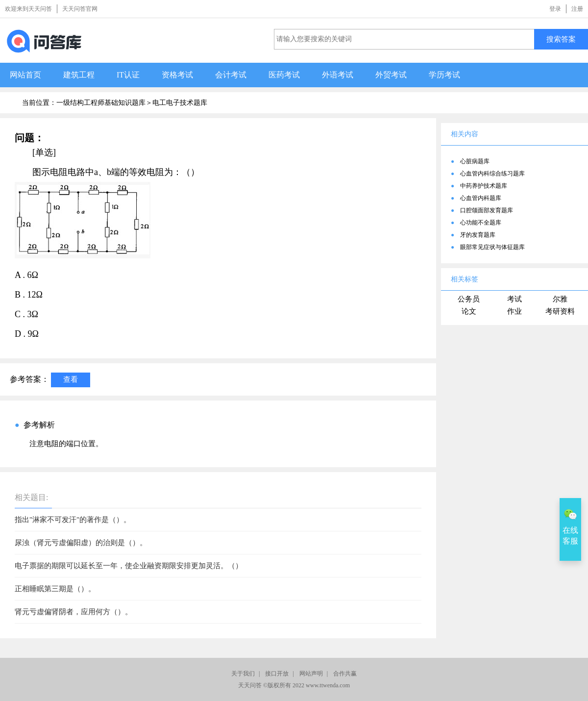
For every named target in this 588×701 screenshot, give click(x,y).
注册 (577, 9)
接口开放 (277, 674)
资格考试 (177, 75)
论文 (469, 311)
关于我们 (243, 674)
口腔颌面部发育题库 (487, 210)
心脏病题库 (475, 161)
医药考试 (284, 75)
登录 (555, 9)
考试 (514, 299)
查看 (71, 379)
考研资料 (560, 311)
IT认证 (128, 75)
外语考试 (338, 75)
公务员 (469, 299)
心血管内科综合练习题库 (492, 174)
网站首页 (25, 75)
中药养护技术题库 (484, 186)
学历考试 (444, 75)
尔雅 (560, 299)
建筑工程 (79, 75)
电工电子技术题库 (180, 103)
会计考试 (231, 75)
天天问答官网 (80, 9)
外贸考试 (391, 75)
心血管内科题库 (481, 198)
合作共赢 (345, 674)
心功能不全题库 (481, 223)
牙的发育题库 (478, 235)
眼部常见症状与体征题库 (492, 247)
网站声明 (311, 674)
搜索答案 (561, 39)
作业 (514, 311)
